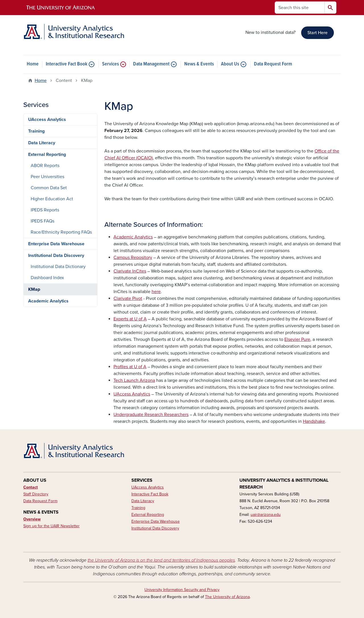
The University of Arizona (227, 597)
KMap (34, 289)
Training (36, 131)
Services (110, 64)
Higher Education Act (52, 199)
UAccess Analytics (47, 120)
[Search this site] (300, 8)
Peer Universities (47, 177)
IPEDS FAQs (43, 221)
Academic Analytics (48, 301)
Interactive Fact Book (67, 64)
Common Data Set (49, 188)
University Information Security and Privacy (182, 590)
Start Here (318, 33)
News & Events (199, 64)
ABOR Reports (45, 166)
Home (33, 64)
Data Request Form (273, 64)
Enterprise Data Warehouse (56, 244)
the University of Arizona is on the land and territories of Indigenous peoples (161, 560)
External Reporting (47, 154)
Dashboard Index (47, 278)
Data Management (151, 64)
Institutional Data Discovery (56, 256)
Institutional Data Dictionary (58, 267)
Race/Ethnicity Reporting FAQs (61, 232)
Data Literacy (42, 143)
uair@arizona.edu (266, 515)
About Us (230, 64)
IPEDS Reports (45, 210)
